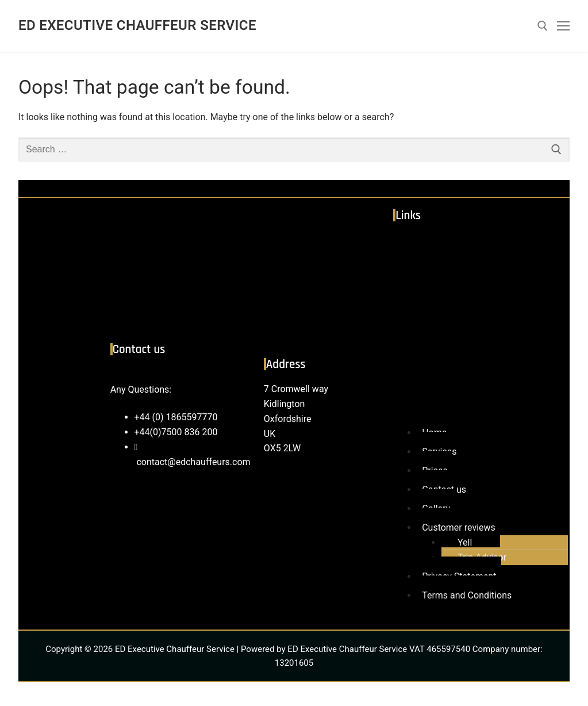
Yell (465, 542)
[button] (476, 329)
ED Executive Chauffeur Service (137, 25)
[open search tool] (543, 26)
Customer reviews (459, 527)
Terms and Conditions (467, 595)
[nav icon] (563, 26)
